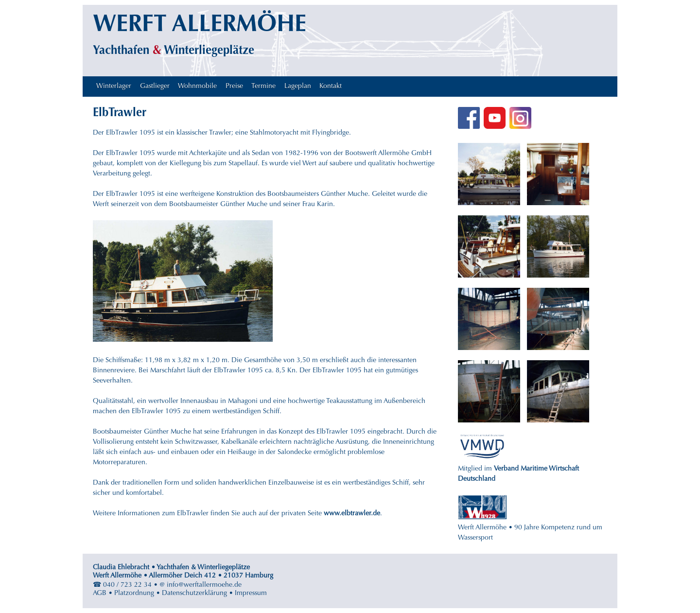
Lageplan (298, 87)
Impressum (251, 594)
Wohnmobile (197, 87)
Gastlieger (155, 87)
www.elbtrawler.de (352, 514)
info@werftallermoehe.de (204, 585)
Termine (263, 87)
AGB (100, 594)
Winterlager (114, 87)
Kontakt (331, 87)
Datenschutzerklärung (194, 594)
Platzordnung (134, 594)
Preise (234, 87)
